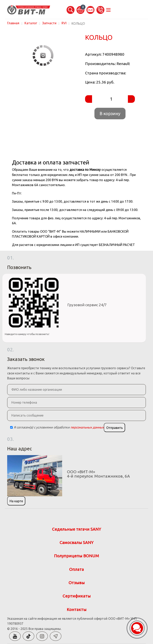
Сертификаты (77, 596)
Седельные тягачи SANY (76, 529)
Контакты (77, 610)
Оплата (76, 569)
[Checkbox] (11, 427)
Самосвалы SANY (76, 542)
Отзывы (77, 583)
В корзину (110, 113)
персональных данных (87, 427)
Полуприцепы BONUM (76, 556)
